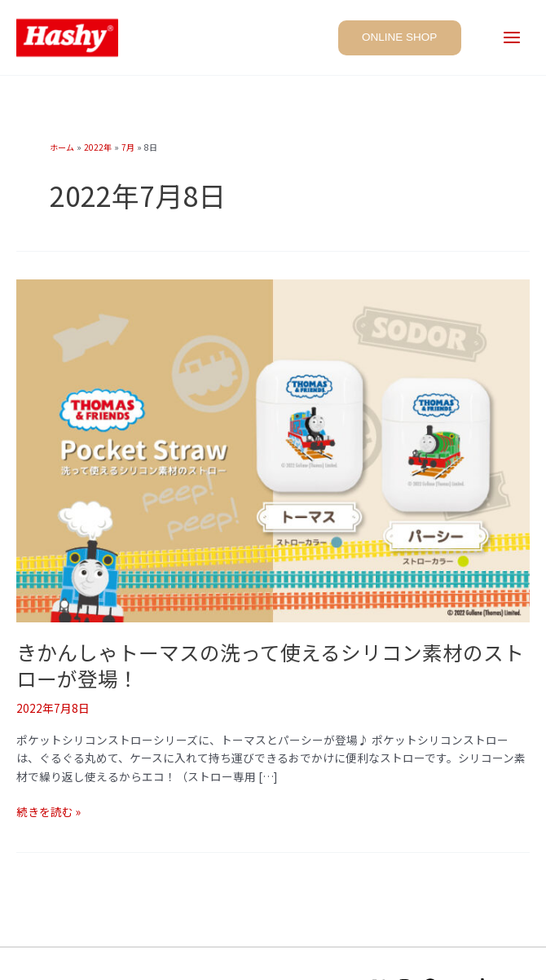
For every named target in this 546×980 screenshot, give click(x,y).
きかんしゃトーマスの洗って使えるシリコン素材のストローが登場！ (270, 665)
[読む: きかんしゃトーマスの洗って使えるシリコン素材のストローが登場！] (273, 449)
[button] (402, 37)
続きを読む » (48, 812)
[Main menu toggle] (512, 39)
